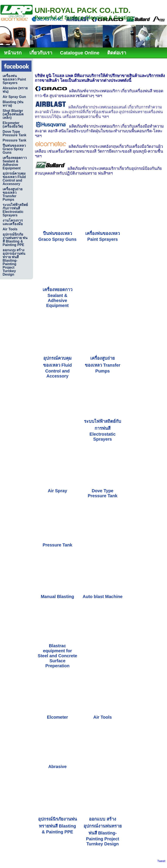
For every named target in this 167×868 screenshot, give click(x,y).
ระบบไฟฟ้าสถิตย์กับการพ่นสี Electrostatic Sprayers (103, 430)
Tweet (161, 861)
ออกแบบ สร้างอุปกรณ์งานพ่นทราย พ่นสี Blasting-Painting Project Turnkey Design (103, 831)
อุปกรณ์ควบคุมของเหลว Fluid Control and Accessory (57, 367)
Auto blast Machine (103, 597)
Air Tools (103, 717)
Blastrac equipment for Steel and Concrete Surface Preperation (58, 656)
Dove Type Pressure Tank (102, 493)
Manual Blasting (57, 597)
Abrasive (58, 767)
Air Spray (58, 491)
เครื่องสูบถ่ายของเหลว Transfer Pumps (103, 365)
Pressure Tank (57, 545)
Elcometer (58, 717)
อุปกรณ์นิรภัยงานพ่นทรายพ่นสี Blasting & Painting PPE (58, 825)
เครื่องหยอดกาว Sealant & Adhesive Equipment (58, 297)
